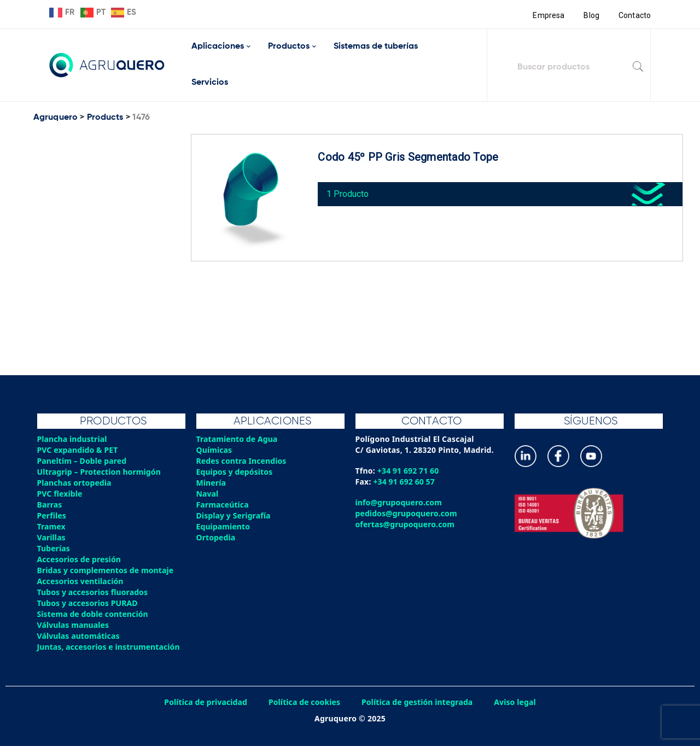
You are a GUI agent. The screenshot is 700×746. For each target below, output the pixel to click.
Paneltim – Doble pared (83, 461)
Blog (591, 15)
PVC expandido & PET (78, 450)
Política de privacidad (204, 702)
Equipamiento (224, 526)
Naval (208, 494)
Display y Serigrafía (234, 515)
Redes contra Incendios (242, 461)
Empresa (548, 15)
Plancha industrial (73, 439)
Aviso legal (518, 702)
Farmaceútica (223, 505)
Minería (211, 483)
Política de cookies (304, 702)
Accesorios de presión (80, 559)
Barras (50, 505)
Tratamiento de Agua (238, 439)
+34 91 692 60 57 (405, 482)
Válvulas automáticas (79, 636)
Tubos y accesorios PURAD (89, 603)
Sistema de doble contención (94, 614)
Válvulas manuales (74, 625)
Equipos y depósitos (235, 472)
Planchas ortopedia (75, 483)
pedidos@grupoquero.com (407, 513)
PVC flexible (60, 494)
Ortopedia (216, 537)
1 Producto (350, 191)
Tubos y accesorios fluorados (94, 592)
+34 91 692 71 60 (409, 471)
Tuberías (54, 548)
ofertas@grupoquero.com (406, 524)
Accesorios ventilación (81, 581)
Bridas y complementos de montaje (107, 570)
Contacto (634, 15)
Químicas (215, 450)
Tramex (52, 526)
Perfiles (52, 515)
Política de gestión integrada (418, 702)
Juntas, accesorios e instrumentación (110, 647)
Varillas (52, 537)
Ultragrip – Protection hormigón (100, 472)
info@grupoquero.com (399, 502)
